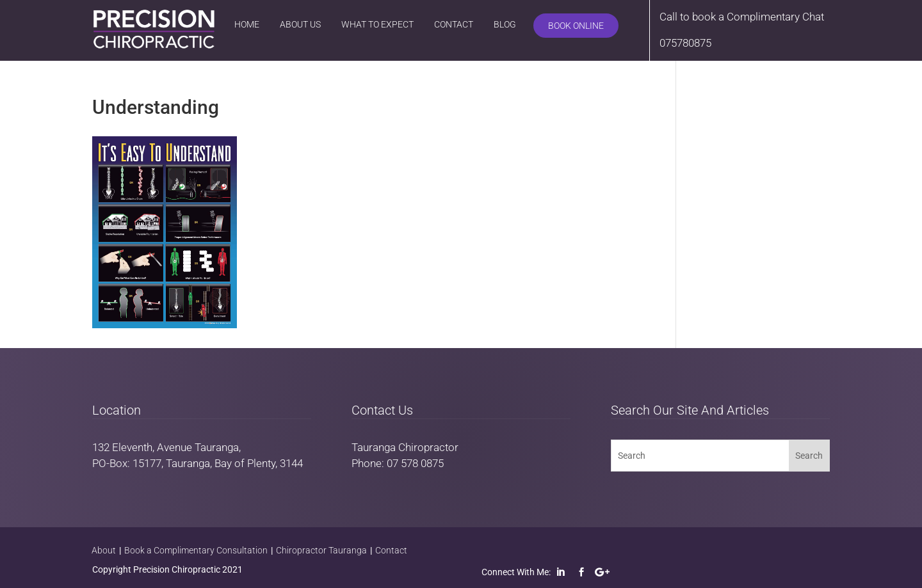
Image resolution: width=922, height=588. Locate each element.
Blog (505, 24)
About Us (300, 24)
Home (247, 24)
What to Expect (377, 24)
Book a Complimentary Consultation (196, 550)
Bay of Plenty (245, 463)
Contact (454, 24)
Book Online (576, 26)
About (104, 550)
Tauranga (217, 447)
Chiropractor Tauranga (321, 550)
